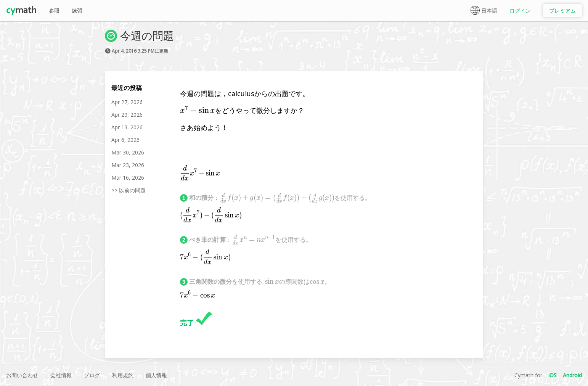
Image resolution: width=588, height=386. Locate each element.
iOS (553, 375)
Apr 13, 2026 (127, 127)
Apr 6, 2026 (125, 140)
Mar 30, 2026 (128, 152)
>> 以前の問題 (129, 190)
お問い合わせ (22, 375)
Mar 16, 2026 (128, 178)
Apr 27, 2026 (127, 102)
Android (572, 375)
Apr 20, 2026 (127, 115)
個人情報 (156, 375)
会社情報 (61, 375)
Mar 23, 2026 (128, 165)
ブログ (92, 375)
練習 (77, 10)
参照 (54, 10)
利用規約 (123, 375)
